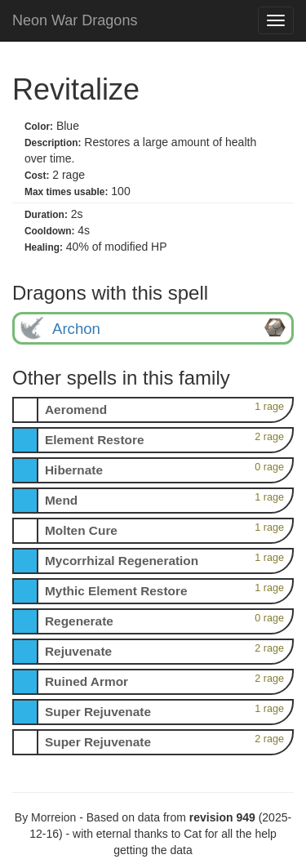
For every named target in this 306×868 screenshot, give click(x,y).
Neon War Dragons (75, 20)
